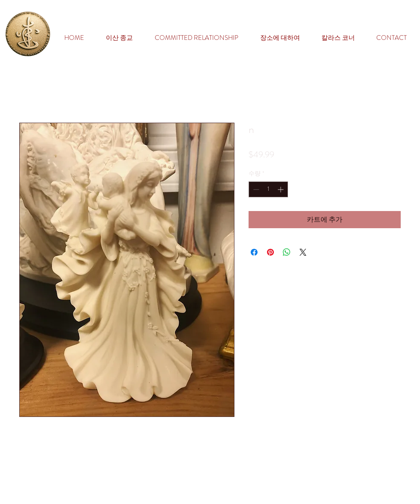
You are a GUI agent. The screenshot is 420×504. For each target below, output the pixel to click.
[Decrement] (255, 189)
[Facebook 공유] (254, 252)
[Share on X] (303, 252)
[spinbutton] (268, 189)
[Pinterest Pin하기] (270, 252)
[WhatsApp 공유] (287, 252)
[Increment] (281, 189)
